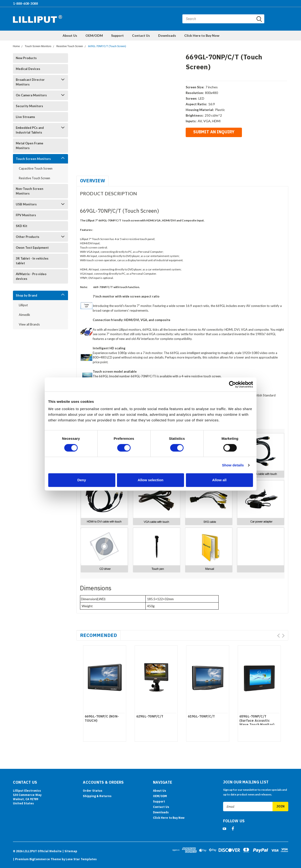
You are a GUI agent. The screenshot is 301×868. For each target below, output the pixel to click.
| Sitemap (70, 851)
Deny (82, 480)
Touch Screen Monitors (38, 46)
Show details (233, 465)
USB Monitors (26, 204)
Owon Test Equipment (32, 248)
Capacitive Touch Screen (36, 168)
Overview (92, 181)
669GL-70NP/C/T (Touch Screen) (107, 46)
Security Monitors (29, 106)
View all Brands (29, 324)
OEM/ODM (94, 35)
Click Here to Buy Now (202, 35)
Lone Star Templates (81, 859)
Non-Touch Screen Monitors (30, 191)
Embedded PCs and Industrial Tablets (30, 130)
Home (16, 46)
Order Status (93, 791)
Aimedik (24, 315)
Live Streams (25, 117)
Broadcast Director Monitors (30, 82)
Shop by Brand (26, 295)
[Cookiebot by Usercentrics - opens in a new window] (232, 384)
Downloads (167, 35)
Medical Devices (28, 69)
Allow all (219, 480)
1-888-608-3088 (25, 3)
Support (117, 35)
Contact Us (141, 35)
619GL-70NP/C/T (201, 716)
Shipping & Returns (97, 796)
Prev (279, 636)
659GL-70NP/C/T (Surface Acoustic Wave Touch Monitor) (257, 721)
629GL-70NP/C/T (150, 716)
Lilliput (23, 305)
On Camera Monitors (31, 95)
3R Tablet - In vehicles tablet (32, 261)
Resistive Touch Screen (70, 46)
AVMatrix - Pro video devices (31, 276)
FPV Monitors (26, 215)
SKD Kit (22, 226)
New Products (26, 58)
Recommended (98, 635)
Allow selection (150, 480)
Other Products (28, 237)
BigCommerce (40, 859)
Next (283, 636)
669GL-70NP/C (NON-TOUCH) (102, 719)
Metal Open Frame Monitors (30, 146)
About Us (70, 35)
